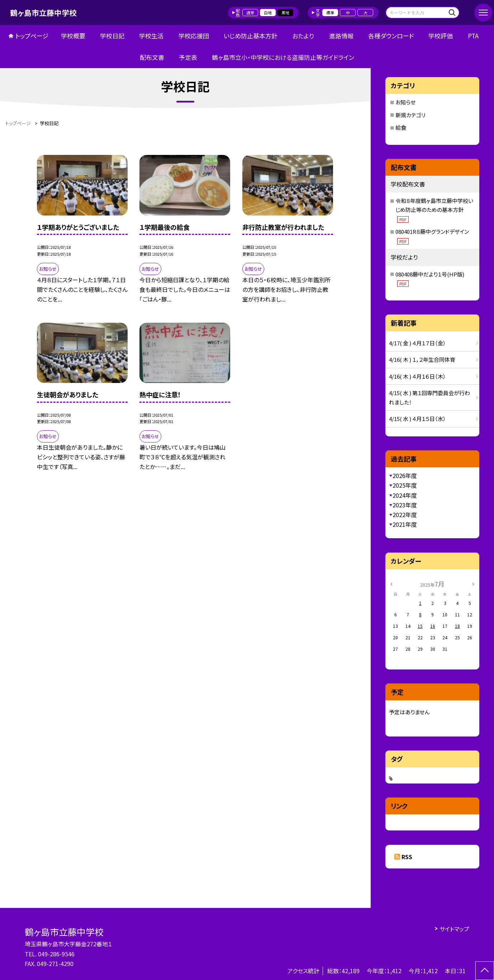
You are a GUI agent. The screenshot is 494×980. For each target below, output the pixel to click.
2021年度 (405, 524)
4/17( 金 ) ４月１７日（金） (417, 343)
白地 (268, 13)
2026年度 (405, 475)
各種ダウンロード (391, 36)
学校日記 (112, 36)
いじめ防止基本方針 (251, 36)
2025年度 (405, 485)
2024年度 (405, 495)
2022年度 (405, 515)
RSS (407, 857)
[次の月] (473, 584)
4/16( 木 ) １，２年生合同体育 (422, 359)
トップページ (32, 36)
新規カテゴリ (410, 115)
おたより (303, 36)
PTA (473, 36)
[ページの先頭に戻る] (485, 971)
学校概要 (73, 36)
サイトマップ (454, 929)
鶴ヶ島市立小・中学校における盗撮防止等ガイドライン (283, 57)
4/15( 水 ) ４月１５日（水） (417, 419)
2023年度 (405, 505)
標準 (330, 13)
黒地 (285, 13)
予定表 (188, 57)
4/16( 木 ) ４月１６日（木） (417, 376)
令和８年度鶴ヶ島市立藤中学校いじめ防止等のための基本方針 (434, 210)
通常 (250, 13)
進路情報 (341, 36)
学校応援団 (194, 36)
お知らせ (405, 102)
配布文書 (152, 57)
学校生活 (151, 36)
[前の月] (391, 584)
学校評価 (441, 36)
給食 (401, 127)
